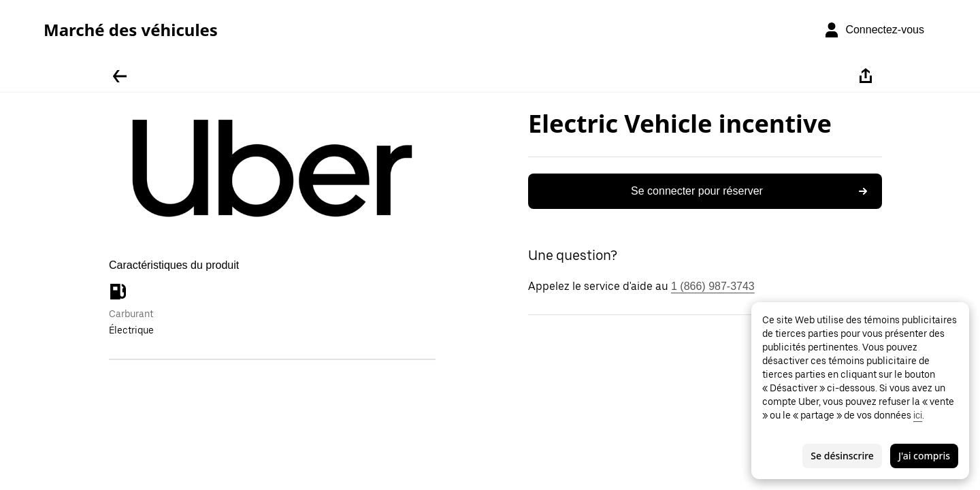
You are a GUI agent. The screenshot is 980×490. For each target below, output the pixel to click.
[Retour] (120, 76)
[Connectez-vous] (874, 30)
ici (918, 415)
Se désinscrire (842, 456)
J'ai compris (924, 456)
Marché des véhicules (131, 30)
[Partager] (866, 76)
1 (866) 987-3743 (713, 286)
